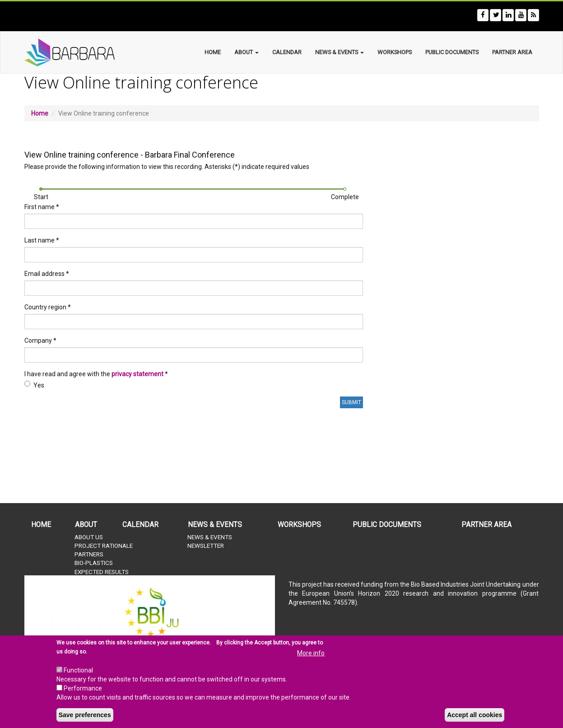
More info (311, 653)
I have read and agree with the (96, 374)
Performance (83, 688)
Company (40, 341)
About (247, 52)
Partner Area (512, 52)
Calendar (287, 52)
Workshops (395, 52)
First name (42, 207)
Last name (42, 240)
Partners (89, 554)
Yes (34, 385)
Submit (351, 402)
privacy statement (137, 374)
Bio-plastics (94, 563)
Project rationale (104, 546)
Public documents (452, 52)
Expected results (102, 572)
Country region (48, 307)
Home (213, 52)
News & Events (340, 52)
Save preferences (85, 715)
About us (89, 537)
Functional (78, 670)
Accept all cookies (475, 715)
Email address (47, 274)
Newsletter (206, 546)
